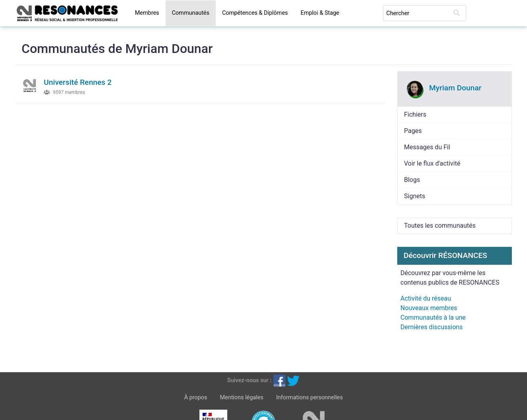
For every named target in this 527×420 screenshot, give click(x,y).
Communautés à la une (433, 317)
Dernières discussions (432, 327)
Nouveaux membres (429, 308)
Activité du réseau (426, 298)
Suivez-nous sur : (249, 380)
